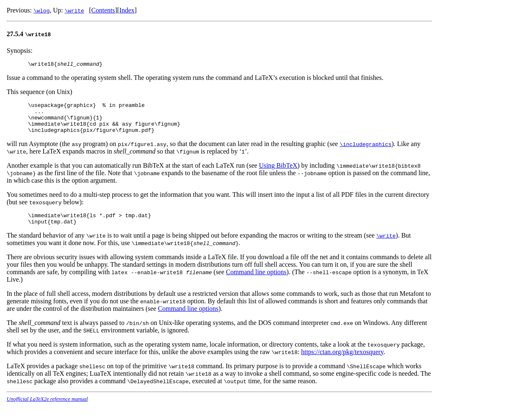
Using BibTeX (278, 173)
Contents (103, 10)
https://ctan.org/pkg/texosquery (342, 362)
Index (127, 10)
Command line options (256, 282)
